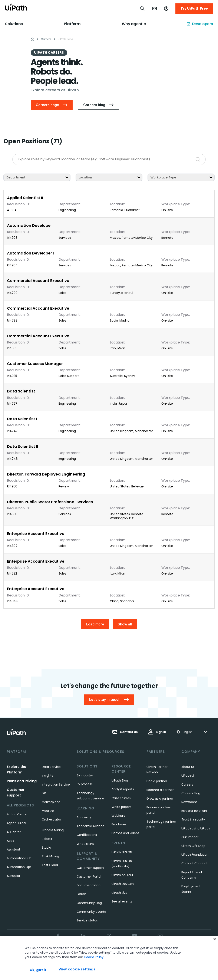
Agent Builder (17, 823)
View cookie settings (77, 969)
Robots (47, 839)
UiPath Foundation (195, 855)
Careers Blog (191, 793)
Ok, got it (38, 970)
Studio (46, 848)
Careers (187, 785)
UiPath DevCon (123, 884)
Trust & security (193, 819)
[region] (109, 958)
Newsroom (189, 802)
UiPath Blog (120, 780)
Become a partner (160, 790)
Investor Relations (194, 811)
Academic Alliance (90, 826)
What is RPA (85, 844)
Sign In (157, 732)
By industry (85, 775)
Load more (95, 624)
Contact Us (125, 732)
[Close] (215, 939)
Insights (47, 776)
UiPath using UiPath (196, 828)
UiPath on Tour (122, 875)
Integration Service (56, 785)
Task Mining (50, 856)
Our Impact (190, 837)
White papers (121, 807)
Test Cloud (50, 865)
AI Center (14, 832)
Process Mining (53, 830)
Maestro (48, 811)
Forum (81, 894)
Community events (91, 912)
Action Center (17, 814)
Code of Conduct (194, 863)
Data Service (51, 767)
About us (188, 767)
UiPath (119, 893)
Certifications (87, 835)
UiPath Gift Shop (193, 846)
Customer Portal (89, 877)
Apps (10, 841)
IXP (44, 793)
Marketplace (51, 802)
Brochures (119, 824)
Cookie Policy (94, 957)
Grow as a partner (160, 799)
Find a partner (157, 781)
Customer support (90, 868)
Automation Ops (19, 867)
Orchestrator (51, 819)
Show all (125, 624)
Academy (84, 817)
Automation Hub (19, 858)
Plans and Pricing (22, 781)
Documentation (89, 885)
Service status (87, 920)
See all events (122, 901)
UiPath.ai (188, 776)
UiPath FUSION (122, 852)
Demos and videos (125, 833)
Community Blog (89, 903)
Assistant (14, 849)
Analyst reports (123, 789)
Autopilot (14, 876)
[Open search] (142, 9)
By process (85, 784)
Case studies (121, 798)
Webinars (118, 816)
